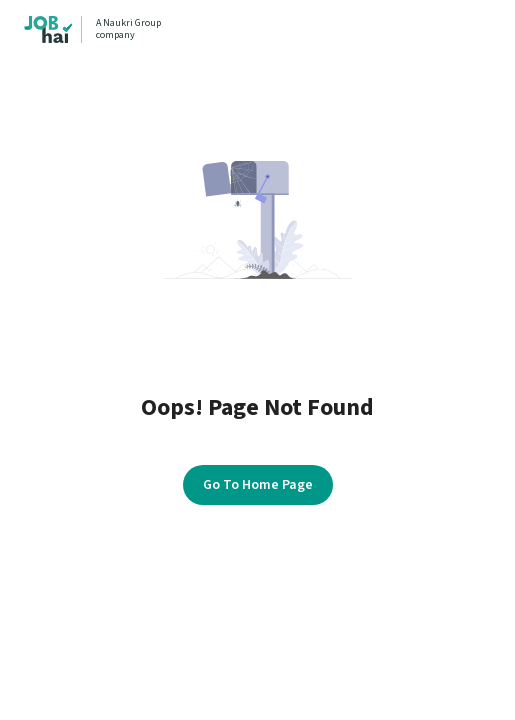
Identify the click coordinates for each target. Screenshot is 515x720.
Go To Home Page (258, 485)
